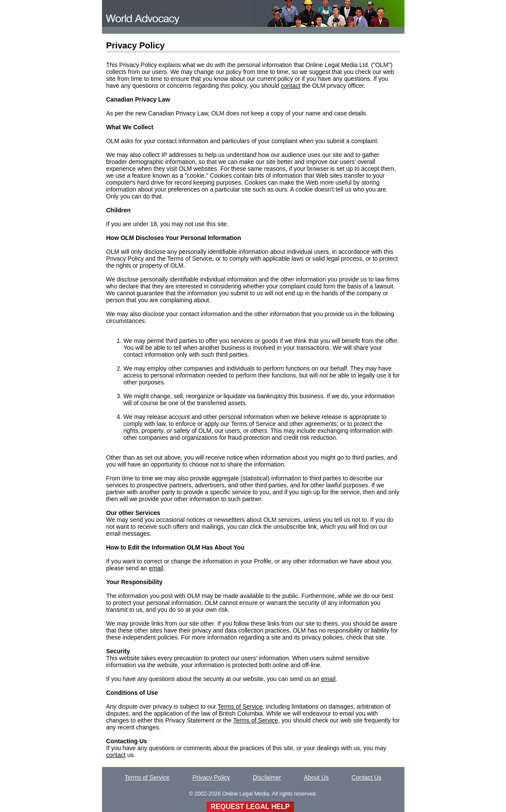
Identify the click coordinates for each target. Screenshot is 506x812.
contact (291, 86)
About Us (316, 777)
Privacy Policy (211, 777)
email (156, 568)
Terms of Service (240, 707)
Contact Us (367, 777)
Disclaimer (267, 777)
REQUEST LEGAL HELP (250, 807)
